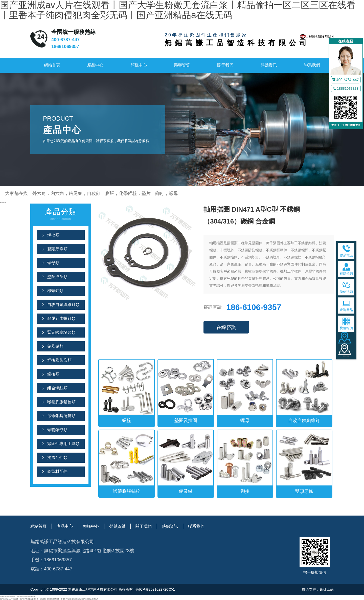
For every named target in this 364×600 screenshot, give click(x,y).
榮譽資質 (182, 65)
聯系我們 (312, 65)
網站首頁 (52, 65)
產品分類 (61, 215)
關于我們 (225, 65)
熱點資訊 (269, 65)
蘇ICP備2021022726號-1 (155, 589)
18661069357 (65, 47)
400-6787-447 (65, 40)
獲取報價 (3, 202)
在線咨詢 (226, 327)
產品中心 (95, 65)
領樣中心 (139, 65)
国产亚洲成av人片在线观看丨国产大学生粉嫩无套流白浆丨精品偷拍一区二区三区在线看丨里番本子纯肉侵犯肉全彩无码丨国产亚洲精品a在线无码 (49, 599)
